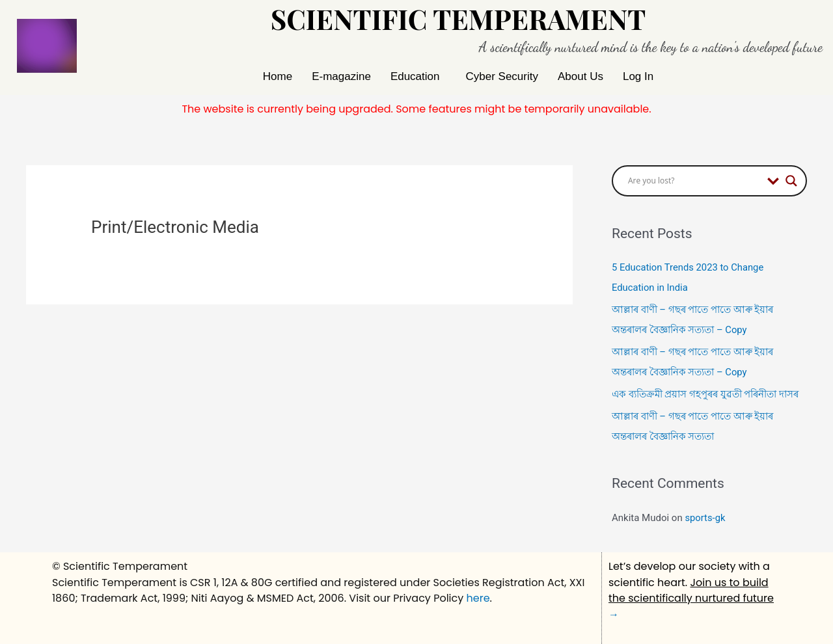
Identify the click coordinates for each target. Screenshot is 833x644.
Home (278, 76)
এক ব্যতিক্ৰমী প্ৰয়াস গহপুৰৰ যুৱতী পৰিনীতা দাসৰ (705, 392)
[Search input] (694, 181)
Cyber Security (502, 76)
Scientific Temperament (458, 19)
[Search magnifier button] (791, 181)
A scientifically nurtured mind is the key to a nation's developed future (651, 47)
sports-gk (705, 515)
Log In (638, 76)
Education (415, 76)
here (478, 595)
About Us (580, 76)
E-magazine (341, 76)
